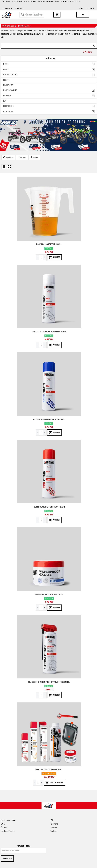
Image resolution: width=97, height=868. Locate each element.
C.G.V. (3, 824)
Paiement (54, 824)
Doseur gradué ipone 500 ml (49, 244)
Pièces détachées (10, 90)
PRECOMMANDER (55, 783)
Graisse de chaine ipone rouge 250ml (49, 507)
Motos (6, 64)
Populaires (8, 158)
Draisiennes (8, 85)
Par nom (22, 158)
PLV (4, 101)
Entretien (7, 96)
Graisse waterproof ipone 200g (49, 594)
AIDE (81, 8)
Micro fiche (8, 111)
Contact (53, 831)
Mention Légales (8, 831)
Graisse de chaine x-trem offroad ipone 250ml (49, 682)
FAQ (52, 820)
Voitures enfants (10, 75)
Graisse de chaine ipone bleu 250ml (49, 419)
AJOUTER (55, 257)
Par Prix (34, 158)
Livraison (54, 827)
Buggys (6, 80)
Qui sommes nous (8, 820)
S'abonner (7, 859)
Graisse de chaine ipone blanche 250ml (49, 332)
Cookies (4, 827)
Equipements (8, 106)
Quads (6, 69)
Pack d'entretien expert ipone (49, 769)
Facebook (90, 8)
